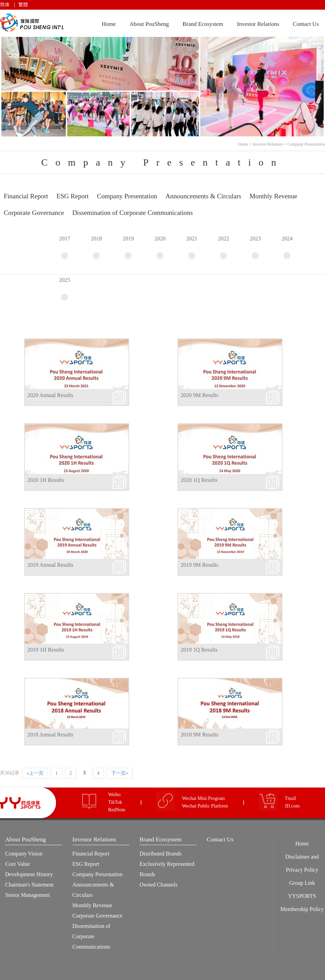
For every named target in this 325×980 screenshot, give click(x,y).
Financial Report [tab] (26, 196)
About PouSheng (149, 24)
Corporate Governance (98, 916)
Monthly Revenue (92, 905)
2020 (160, 247)
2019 (128, 247)
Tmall (290, 798)
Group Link (302, 883)
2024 (287, 247)
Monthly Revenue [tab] (274, 196)
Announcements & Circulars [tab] (203, 196)
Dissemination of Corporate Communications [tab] (132, 213)
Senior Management (27, 895)
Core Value (17, 864)
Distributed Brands (160, 854)
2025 (65, 289)
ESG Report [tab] (72, 196)
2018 (96, 247)
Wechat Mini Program (203, 798)
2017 (65, 247)
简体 (5, 5)
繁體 (23, 5)
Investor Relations (258, 24)
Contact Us (306, 24)
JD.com (292, 806)
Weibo (114, 795)
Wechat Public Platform (205, 806)
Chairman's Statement (29, 885)
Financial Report (91, 854)
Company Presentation (306, 144)
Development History (29, 874)
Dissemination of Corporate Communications (92, 936)
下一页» (120, 773)
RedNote (117, 810)
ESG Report (86, 864)
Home (109, 24)
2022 (223, 247)
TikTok (115, 802)
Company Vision (24, 854)
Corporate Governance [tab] (34, 213)
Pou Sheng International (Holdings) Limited (33, 23)
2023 (255, 247)
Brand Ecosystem (203, 24)
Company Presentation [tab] (127, 196)
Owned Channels (159, 885)
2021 (192, 247)
